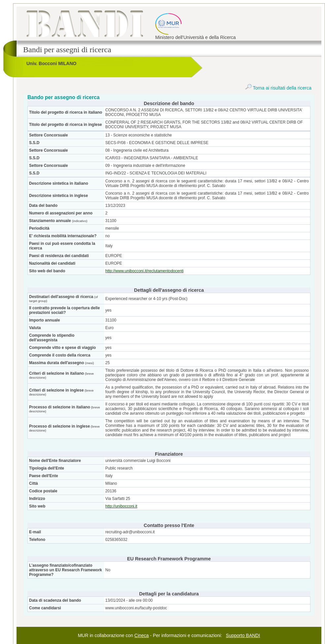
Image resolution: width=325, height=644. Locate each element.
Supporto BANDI (243, 635)
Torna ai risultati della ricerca (278, 88)
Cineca (142, 635)
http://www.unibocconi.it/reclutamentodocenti (144, 271)
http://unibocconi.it (121, 506)
